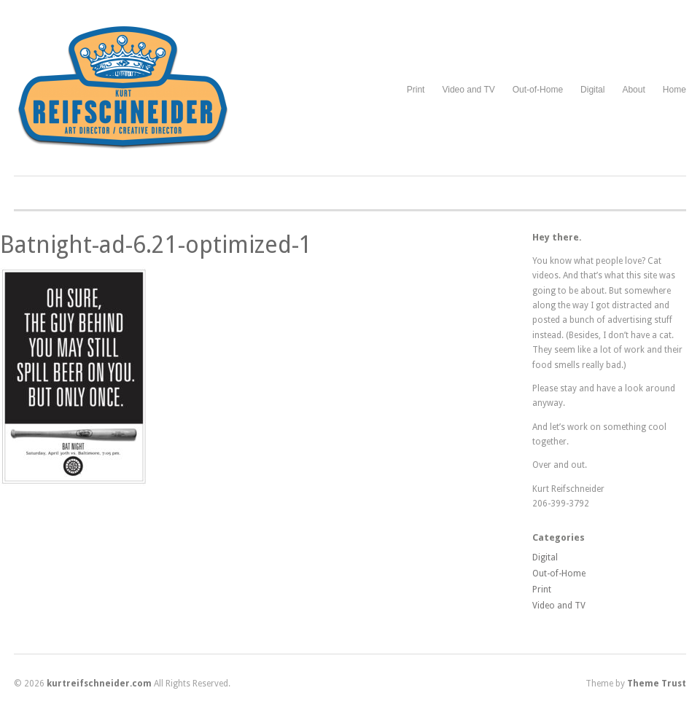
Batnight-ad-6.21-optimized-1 (156, 245)
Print (416, 90)
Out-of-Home (538, 90)
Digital (592, 90)
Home (674, 90)
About (633, 90)
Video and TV (468, 90)
